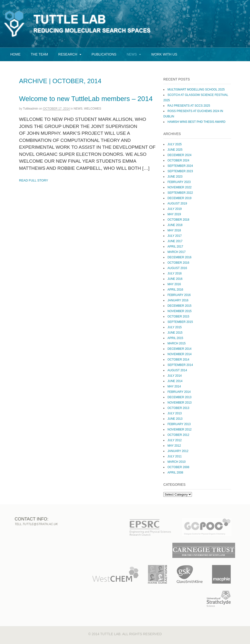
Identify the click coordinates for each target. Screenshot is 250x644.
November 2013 (180, 403)
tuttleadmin (31, 109)
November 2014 (180, 354)
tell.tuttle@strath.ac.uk (36, 524)
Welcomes (93, 109)
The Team (39, 54)
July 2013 (175, 413)
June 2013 (175, 419)
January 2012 (178, 451)
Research (68, 54)
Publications (104, 54)
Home (15, 54)
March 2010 (177, 462)
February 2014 (179, 392)
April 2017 (175, 247)
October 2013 (178, 408)
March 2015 (177, 343)
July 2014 (175, 376)
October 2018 (178, 220)
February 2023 (179, 182)
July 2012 (175, 440)
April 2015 (175, 338)
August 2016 (177, 268)
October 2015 (178, 316)
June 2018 (175, 225)
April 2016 (175, 290)
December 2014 (179, 349)
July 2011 (175, 456)
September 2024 (180, 166)
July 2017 (175, 236)
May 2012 (174, 446)
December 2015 (179, 306)
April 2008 (175, 473)
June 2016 (175, 279)
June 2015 (175, 333)
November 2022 (180, 187)
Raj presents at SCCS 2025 (189, 106)
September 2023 (180, 171)
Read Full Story (34, 180)
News (132, 54)
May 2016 (174, 284)
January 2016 (178, 300)
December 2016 (179, 257)
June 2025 (175, 150)
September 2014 (180, 365)
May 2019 (174, 214)
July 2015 (175, 327)
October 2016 (178, 263)
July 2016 (175, 273)
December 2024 (179, 155)
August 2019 (177, 203)
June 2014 (175, 381)
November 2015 (180, 311)
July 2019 (175, 209)
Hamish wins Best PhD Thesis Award (196, 122)
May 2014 (174, 386)
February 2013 (179, 424)
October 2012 (178, 435)
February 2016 (179, 295)
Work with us (164, 54)
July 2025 (175, 144)
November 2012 (180, 429)
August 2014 (177, 370)
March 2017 (177, 252)
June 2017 (175, 241)
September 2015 (180, 322)
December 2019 (179, 198)
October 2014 (178, 360)
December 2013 (179, 397)
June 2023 (175, 177)
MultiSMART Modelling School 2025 (196, 90)
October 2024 (178, 160)
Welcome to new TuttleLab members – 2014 (86, 99)
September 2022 (180, 193)
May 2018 (174, 230)
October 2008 (178, 467)
